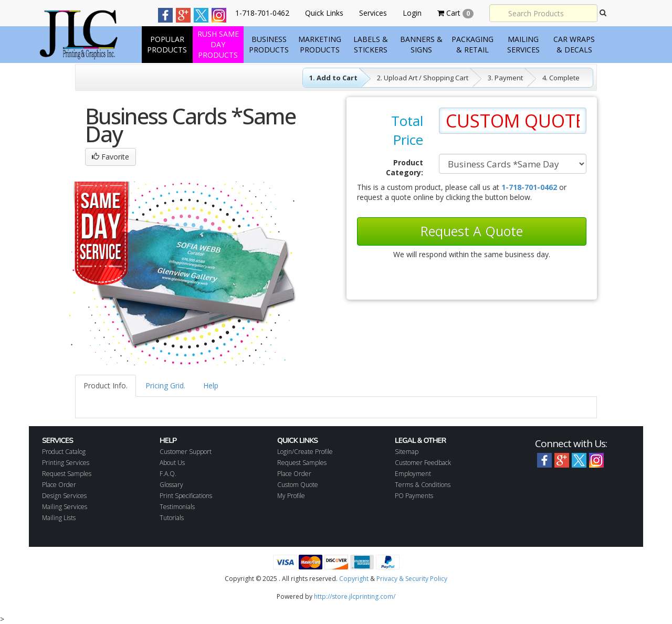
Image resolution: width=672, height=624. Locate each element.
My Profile (291, 496)
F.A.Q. (168, 474)
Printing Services (66, 463)
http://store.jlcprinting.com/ (355, 596)
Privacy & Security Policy (412, 579)
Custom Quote (298, 485)
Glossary (171, 485)
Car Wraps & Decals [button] (574, 44)
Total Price (407, 130)
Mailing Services (65, 507)
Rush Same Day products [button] (218, 44)
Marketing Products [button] (320, 44)
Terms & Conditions (423, 485)
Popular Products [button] (167, 44)
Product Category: (405, 167)
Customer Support (186, 452)
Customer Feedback (423, 463)
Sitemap (407, 452)
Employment (413, 474)
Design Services (64, 496)
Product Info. (106, 385)
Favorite (111, 157)
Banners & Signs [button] (421, 44)
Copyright (354, 579)
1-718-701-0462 (529, 187)
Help (211, 385)
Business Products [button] (269, 44)
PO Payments (414, 496)
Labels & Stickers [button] (371, 44)
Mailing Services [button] (523, 44)
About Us (172, 463)
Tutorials (172, 518)
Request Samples (67, 474)
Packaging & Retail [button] (472, 44)
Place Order (59, 485)
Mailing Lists (59, 518)
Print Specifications (186, 496)
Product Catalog (64, 452)
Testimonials (177, 507)
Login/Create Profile (305, 452)
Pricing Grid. (165, 385)
